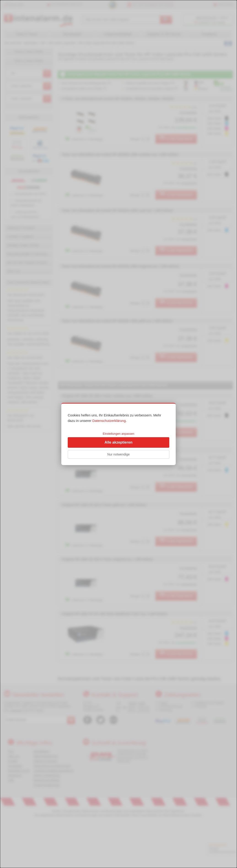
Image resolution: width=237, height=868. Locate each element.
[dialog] (118, 434)
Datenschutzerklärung (109, 421)
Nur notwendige (118, 454)
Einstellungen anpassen (118, 434)
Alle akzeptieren (118, 442)
